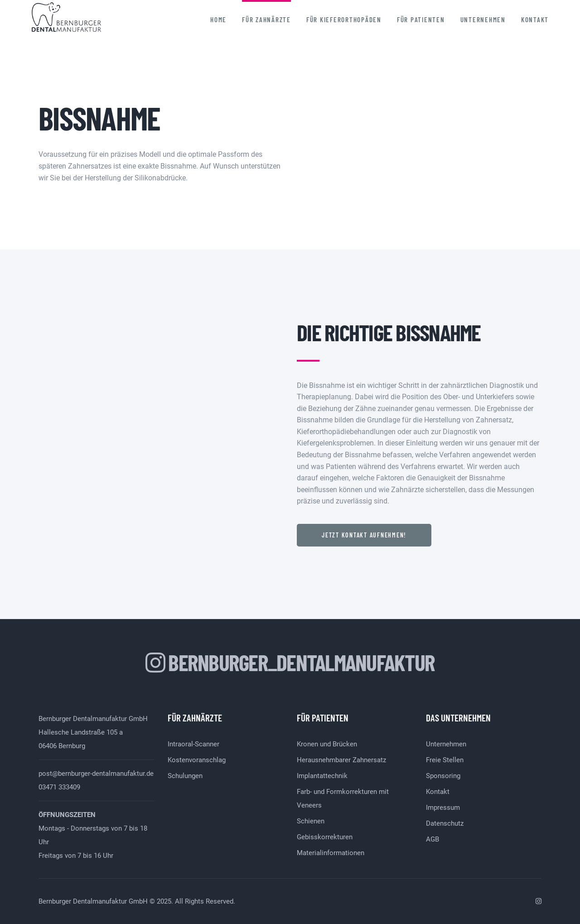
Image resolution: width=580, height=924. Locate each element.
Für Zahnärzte (266, 19)
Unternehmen (483, 19)
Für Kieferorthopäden (344, 19)
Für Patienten (421, 19)
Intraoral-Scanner (193, 744)
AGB (433, 839)
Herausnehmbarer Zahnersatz (341, 760)
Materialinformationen (331, 853)
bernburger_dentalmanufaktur (290, 662)
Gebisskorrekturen (325, 837)
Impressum (443, 808)
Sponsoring (443, 776)
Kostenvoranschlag (197, 760)
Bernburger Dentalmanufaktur (91, 17)
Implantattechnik (322, 776)
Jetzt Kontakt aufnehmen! (364, 535)
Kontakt (535, 19)
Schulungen (185, 776)
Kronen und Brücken (327, 744)
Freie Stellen (445, 760)
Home (218, 19)
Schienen (311, 821)
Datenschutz (445, 823)
